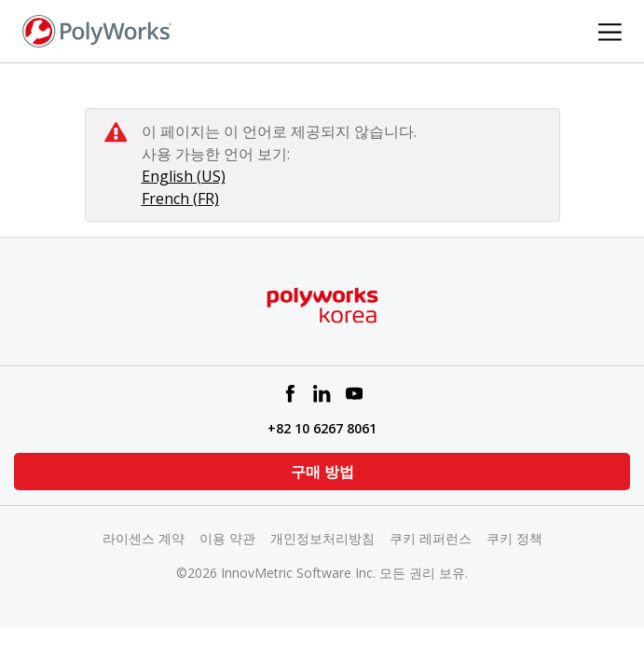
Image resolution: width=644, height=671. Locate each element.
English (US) (184, 176)
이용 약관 (227, 538)
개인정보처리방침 (322, 538)
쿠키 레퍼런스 (431, 538)
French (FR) (180, 199)
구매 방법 (322, 472)
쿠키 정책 (514, 538)
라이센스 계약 (144, 538)
